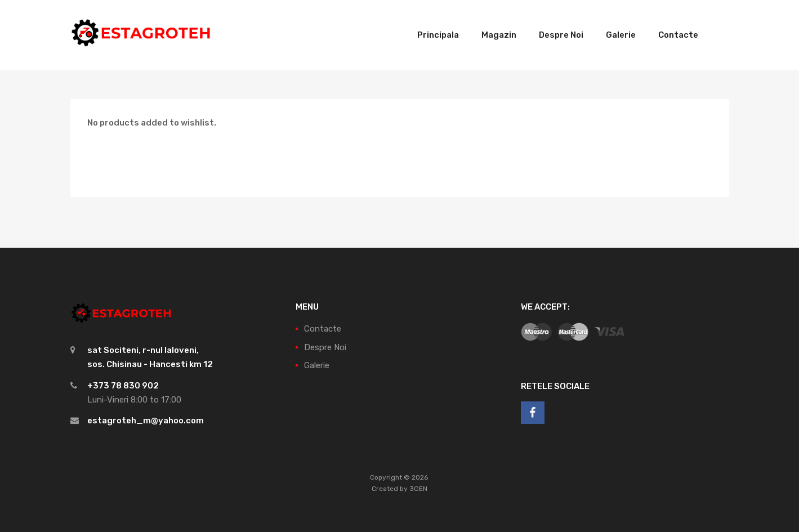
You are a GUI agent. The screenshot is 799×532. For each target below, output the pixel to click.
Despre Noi (561, 35)
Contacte (678, 35)
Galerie (621, 35)
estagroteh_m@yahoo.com (146, 421)
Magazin (499, 35)
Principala (438, 35)
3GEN (418, 489)
